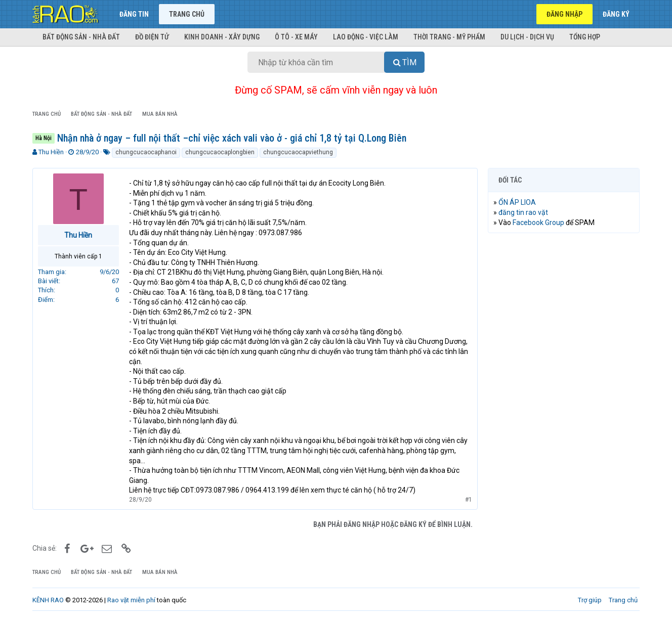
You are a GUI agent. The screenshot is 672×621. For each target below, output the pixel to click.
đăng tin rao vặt (523, 212)
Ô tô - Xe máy (296, 37)
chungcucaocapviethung (298, 152)
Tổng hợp (585, 37)
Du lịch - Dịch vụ (527, 37)
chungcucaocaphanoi (146, 152)
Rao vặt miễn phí (131, 600)
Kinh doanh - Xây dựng (222, 37)
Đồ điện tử (152, 37)
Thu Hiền (51, 152)
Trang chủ (187, 14)
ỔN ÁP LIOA (517, 202)
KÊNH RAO (48, 600)
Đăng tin (134, 14)
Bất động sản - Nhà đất (81, 37)
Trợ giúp (590, 600)
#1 (469, 500)
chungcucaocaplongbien (220, 152)
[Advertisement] (564, 395)
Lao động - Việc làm (366, 37)
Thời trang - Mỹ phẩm (449, 37)
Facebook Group (538, 223)
